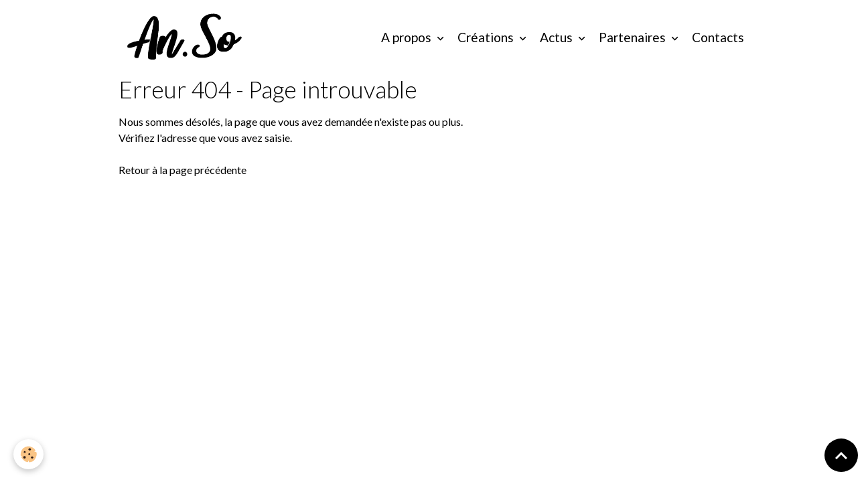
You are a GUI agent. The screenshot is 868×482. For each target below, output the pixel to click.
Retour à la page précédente (183, 170)
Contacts (718, 37)
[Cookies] (28, 454)
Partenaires (634, 37)
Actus (558, 37)
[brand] (188, 37)
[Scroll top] (841, 455)
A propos (408, 37)
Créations (487, 37)
